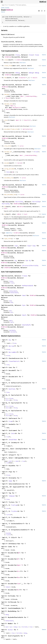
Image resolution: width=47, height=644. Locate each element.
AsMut (17, 461)
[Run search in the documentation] (23, 5)
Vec (18, 163)
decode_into (9, 104)
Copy (16, 246)
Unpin (24, 315)
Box (18, 577)
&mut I (13, 106)
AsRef (10, 461)
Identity (9, 233)
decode (7, 94)
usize (30, 129)
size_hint (8, 146)
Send (24, 295)
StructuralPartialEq (30, 266)
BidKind (43, 2)
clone (6, 60)
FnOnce (8, 172)
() (30, 120)
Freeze (25, 276)
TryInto (14, 511)
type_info (8, 239)
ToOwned (12, 496)
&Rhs (19, 214)
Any (10, 340)
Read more (23, 63)
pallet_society (5, 8)
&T (19, 553)
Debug (18, 73)
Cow (18, 584)
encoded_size (9, 178)
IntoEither (13, 440)
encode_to (8, 152)
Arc (18, 571)
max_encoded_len (10, 195)
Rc (18, 590)
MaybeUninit (17, 107)
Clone (18, 55)
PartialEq (19, 202)
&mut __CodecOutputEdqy (28, 155)
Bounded (8, 533)
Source (3, 12)
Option (25, 129)
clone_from (8, 66)
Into (13, 433)
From (10, 421)
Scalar (10, 630)
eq (5, 207)
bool (6, 208)
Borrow (11, 346)
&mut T (20, 565)
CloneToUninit (14, 361)
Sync (24, 305)
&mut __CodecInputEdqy (28, 96)
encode (7, 163)
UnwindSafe (26, 325)
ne (5, 214)
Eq (15, 260)
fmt (5, 78)
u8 (21, 163)
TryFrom (14, 505)
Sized (36, 152)
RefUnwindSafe (28, 286)
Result (35, 78)
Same (10, 481)
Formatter (22, 78)
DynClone (12, 389)
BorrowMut (12, 352)
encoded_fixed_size (11, 129)
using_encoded (9, 169)
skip (6, 120)
